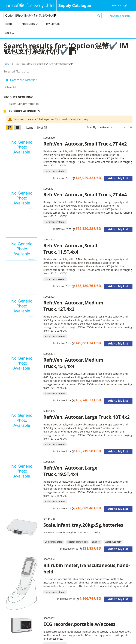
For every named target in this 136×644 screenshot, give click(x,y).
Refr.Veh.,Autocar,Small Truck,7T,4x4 (85, 195)
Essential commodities (24, 104)
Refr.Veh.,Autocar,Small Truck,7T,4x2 (85, 144)
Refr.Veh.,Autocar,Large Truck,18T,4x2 (87, 417)
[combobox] (53, 16)
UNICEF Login (120, 5)
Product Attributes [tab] (24, 111)
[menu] (34, 29)
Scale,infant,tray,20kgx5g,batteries (83, 525)
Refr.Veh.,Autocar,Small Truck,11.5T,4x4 (70, 249)
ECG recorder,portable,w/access (79, 624)
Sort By (92, 127)
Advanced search (120, 16)
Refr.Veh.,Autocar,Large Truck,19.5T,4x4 (70, 471)
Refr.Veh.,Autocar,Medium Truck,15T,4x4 (73, 363)
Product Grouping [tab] (18, 97)
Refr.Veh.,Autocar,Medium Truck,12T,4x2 (73, 306)
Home (7, 64)
